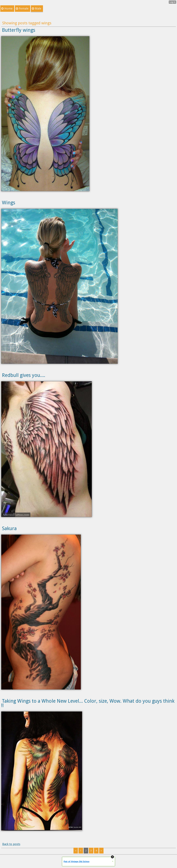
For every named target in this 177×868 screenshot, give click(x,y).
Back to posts (11, 844)
